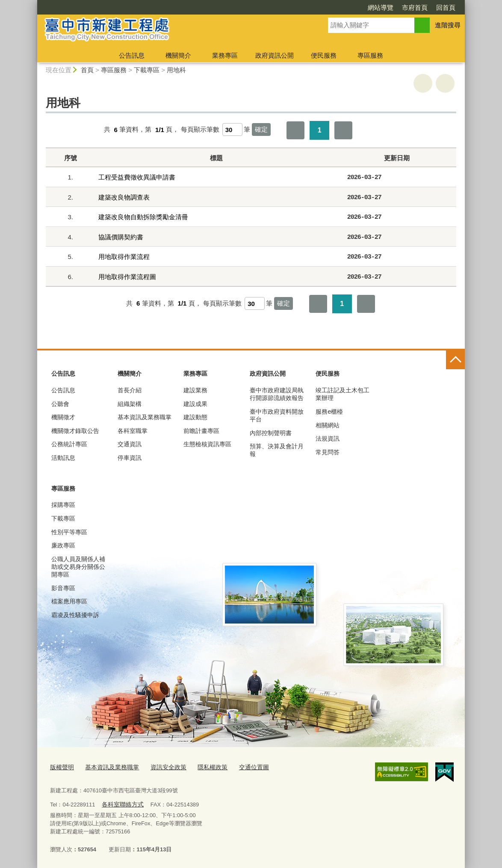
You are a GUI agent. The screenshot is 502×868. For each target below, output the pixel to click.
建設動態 (195, 417)
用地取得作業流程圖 (127, 277)
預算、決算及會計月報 (277, 450)
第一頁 (295, 130)
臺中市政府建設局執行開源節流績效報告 (277, 394)
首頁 (87, 70)
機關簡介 (178, 55)
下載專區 (147, 70)
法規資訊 (328, 438)
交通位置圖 (243, 766)
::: (34, 4)
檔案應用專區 (69, 601)
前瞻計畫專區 (201, 431)
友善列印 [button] (423, 83)
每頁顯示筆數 (200, 130)
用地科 (176, 70)
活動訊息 (63, 458)
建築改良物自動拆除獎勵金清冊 (143, 217)
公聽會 (60, 404)
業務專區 (225, 55)
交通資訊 (130, 444)
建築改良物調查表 (124, 197)
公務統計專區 (69, 444)
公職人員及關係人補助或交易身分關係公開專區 (78, 567)
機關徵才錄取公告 (75, 431)
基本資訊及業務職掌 (145, 417)
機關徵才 (63, 417)
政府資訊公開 (275, 55)
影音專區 (63, 588)
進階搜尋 (448, 25)
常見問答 (328, 452)
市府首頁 (415, 7)
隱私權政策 (203, 766)
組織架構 (130, 404)
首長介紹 (130, 390)
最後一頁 (343, 130)
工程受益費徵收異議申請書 (137, 177)
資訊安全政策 (162, 766)
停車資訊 (130, 458)
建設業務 (195, 390)
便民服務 (324, 55)
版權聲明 (61, 766)
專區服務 (370, 55)
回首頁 (446, 7)
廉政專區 (63, 545)
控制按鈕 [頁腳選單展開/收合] (455, 360)
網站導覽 (381, 7)
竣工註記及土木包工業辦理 (343, 394)
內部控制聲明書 (271, 433)
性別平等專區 (69, 532)
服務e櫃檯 (329, 412)
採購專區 (63, 505)
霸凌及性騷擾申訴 (75, 615)
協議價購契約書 (121, 237)
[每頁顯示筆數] (232, 129)
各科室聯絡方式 (121, 803)
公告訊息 (132, 55)
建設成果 (195, 404)
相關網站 (328, 425)
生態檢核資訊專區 (207, 444)
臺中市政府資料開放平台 (277, 415)
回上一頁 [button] (445, 83)
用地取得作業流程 (124, 257)
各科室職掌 (133, 431)
